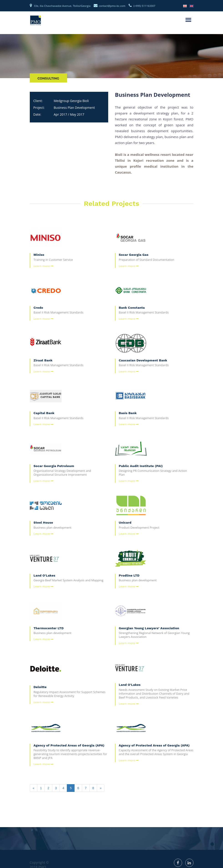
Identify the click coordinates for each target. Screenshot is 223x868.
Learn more (44, 266)
